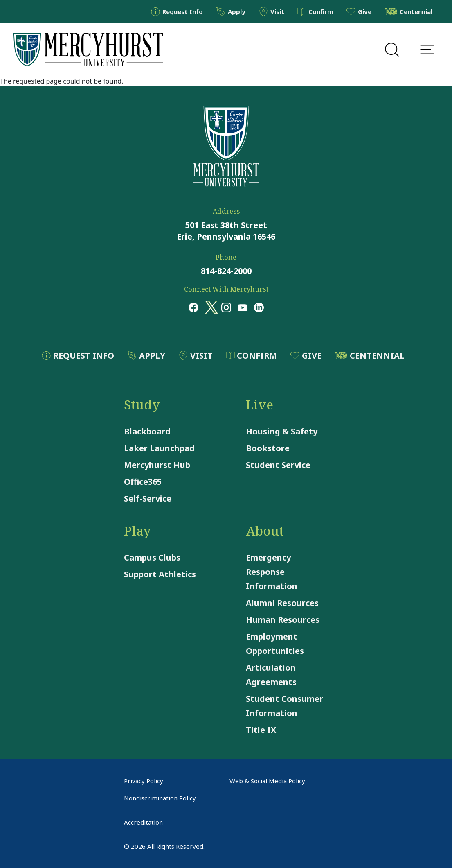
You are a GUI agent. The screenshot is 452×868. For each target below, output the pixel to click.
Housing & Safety (282, 431)
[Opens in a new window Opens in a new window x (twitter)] (210, 307)
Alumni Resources (282, 603)
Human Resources (283, 620)
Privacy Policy (144, 781)
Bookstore (268, 448)
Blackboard (147, 431)
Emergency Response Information (272, 572)
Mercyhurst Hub (157, 465)
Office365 (143, 482)
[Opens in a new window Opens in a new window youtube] (243, 307)
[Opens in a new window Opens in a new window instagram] (226, 307)
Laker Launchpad (159, 448)
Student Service (278, 465)
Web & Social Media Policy (267, 781)
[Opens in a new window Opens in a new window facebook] (193, 307)
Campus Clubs (152, 557)
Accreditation (143, 822)
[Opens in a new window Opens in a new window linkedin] (259, 307)
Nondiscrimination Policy (160, 798)
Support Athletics (160, 574)
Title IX (261, 730)
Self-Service (148, 498)
